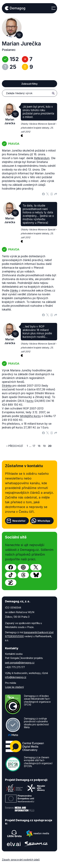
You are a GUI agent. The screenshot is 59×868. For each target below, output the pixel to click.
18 (39, 446)
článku (14, 290)
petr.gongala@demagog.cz (20, 663)
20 (50, 446)
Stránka (7, 386)
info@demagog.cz (16, 677)
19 (44, 446)
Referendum (42, 158)
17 (34, 446)
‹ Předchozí (15, 446)
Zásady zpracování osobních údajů (21, 860)
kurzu (30, 401)
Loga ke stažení (14, 687)
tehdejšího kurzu (30, 416)
